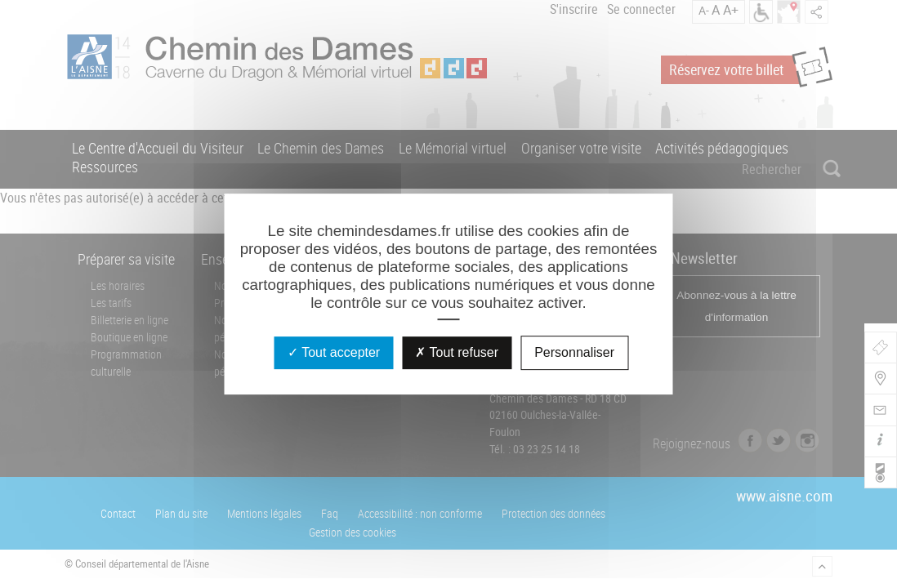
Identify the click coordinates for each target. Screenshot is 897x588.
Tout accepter (334, 352)
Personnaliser (574, 352)
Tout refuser (457, 352)
